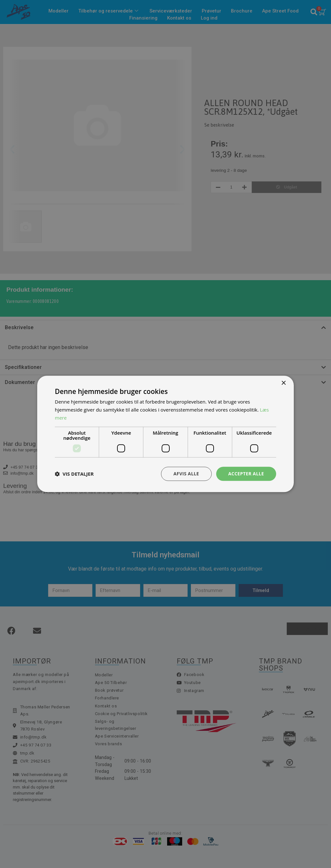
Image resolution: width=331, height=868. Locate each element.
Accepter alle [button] (246, 474)
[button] (74, 474)
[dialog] (165, 434)
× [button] (283, 383)
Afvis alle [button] (186, 474)
